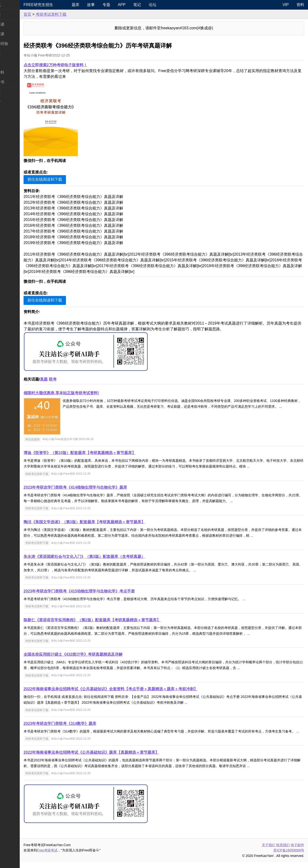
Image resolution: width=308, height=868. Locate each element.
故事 (107, 5)
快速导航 (12, 5)
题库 (91, 5)
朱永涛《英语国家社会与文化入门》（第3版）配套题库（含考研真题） (103, 557)
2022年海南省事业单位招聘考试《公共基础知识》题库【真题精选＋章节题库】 (110, 758)
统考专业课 (13, 34)
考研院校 (12, 53)
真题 (63, 379)
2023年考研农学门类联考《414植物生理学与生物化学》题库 (94, 487)
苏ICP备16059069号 (289, 856)
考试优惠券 (51, 439)
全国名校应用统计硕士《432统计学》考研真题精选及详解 (92, 654)
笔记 (153, 5)
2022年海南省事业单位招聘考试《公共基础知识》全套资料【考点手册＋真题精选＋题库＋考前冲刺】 (129, 689)
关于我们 (269, 851)
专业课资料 (13, 72)
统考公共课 (13, 24)
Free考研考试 (66, 856)
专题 (122, 5)
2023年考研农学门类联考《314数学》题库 (79, 723)
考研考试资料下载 (70, 14)
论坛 (168, 5)
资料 (300, 5)
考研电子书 (13, 82)
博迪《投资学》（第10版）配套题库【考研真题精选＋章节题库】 (98, 453)
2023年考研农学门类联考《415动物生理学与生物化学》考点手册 (98, 591)
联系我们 (283, 851)
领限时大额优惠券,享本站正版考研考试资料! (80, 393)
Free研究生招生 (57, 5)
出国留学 (12, 102)
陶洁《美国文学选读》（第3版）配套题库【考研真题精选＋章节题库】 (103, 522)
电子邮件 (297, 851)
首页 (46, 14)
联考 (71, 379)
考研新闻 (12, 15)
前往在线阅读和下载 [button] (64, 179)
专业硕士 (12, 63)
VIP (286, 5)
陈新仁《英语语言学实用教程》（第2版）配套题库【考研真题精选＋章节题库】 (111, 620)
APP (137, 5)
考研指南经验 (15, 44)
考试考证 (12, 92)
